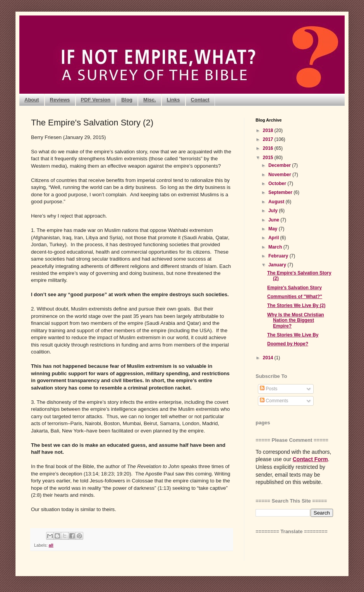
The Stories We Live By (293, 335)
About (32, 100)
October (278, 184)
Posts (269, 389)
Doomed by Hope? (288, 344)
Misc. (150, 100)
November (280, 175)
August (277, 202)
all (51, 545)
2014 (269, 358)
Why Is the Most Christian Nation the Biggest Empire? (296, 320)
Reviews (60, 100)
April (274, 238)
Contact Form (310, 459)
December (280, 165)
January (278, 265)
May (274, 229)
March (276, 247)
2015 (269, 158)
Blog (127, 100)
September (281, 192)
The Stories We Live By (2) (296, 305)
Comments (274, 401)
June (274, 220)
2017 (269, 139)
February (279, 256)
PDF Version (96, 100)
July (274, 211)
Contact (200, 100)
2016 (269, 148)
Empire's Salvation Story (294, 288)
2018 (269, 130)
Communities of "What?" (295, 297)
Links (173, 100)
